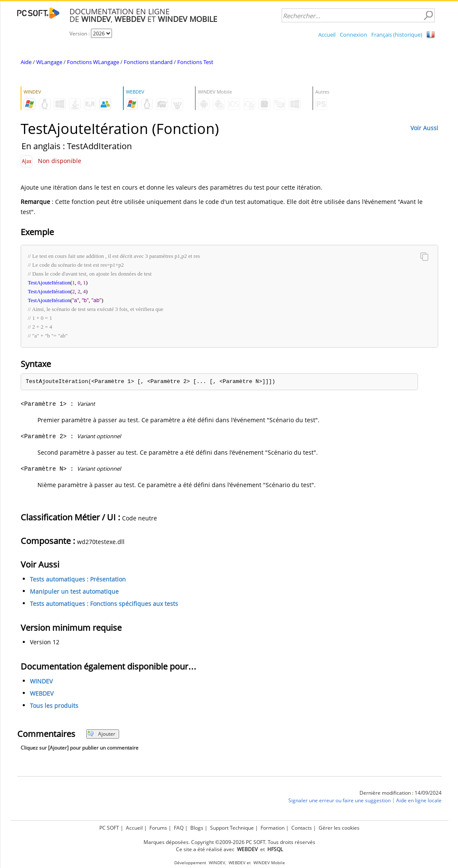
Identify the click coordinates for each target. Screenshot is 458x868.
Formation (273, 828)
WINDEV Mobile (269, 863)
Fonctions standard (148, 62)
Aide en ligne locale (419, 800)
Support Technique (232, 828)
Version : (80, 33)
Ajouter (101, 734)
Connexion (353, 35)
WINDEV (41, 681)
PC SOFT (109, 828)
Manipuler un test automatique (74, 591)
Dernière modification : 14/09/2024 (401, 793)
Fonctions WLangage (93, 62)
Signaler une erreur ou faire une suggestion (340, 800)
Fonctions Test (195, 62)
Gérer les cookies (339, 828)
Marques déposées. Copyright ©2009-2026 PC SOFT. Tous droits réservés (229, 842)
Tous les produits (54, 706)
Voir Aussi (424, 128)
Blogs (197, 828)
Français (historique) (397, 35)
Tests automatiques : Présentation (78, 579)
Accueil (327, 35)
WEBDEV (42, 693)
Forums (158, 828)
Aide (26, 62)
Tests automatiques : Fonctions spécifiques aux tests (104, 604)
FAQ (179, 828)
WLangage (49, 62)
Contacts (302, 828)
